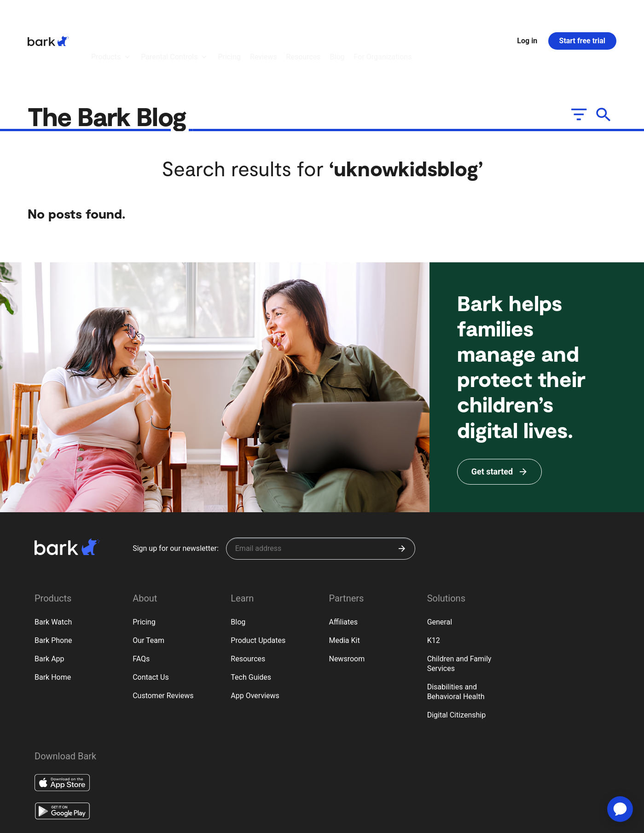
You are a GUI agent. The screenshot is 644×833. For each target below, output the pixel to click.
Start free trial (582, 15)
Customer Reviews (163, 645)
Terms (68, 820)
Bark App (49, 608)
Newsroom (347, 608)
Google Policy (153, 820)
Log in (527, 15)
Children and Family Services (459, 613)
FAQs (141, 608)
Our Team (148, 590)
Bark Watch (53, 571)
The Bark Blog (110, 65)
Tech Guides (251, 627)
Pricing (144, 571)
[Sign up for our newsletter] (321, 498)
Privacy (43, 820)
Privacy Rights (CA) (106, 820)
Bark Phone (53, 590)
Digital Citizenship (457, 664)
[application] (620, 809)
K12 (434, 590)
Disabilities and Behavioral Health (456, 641)
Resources (248, 608)
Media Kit (344, 590)
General (440, 571)
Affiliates (343, 571)
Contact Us (151, 627)
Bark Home (53, 627)
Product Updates (258, 590)
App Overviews (255, 645)
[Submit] (402, 498)
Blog (238, 571)
